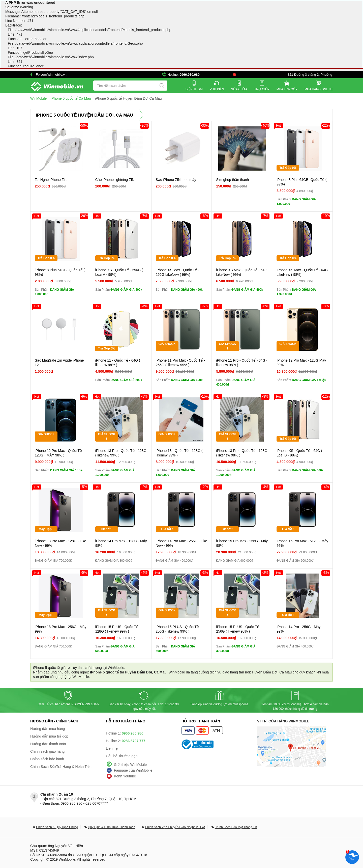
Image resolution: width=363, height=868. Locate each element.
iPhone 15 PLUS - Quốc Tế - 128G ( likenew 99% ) (118, 629)
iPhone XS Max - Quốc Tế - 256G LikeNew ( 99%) (178, 272)
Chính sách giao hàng (47, 751)
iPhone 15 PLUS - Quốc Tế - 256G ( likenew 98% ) (239, 629)
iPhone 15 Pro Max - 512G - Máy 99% (302, 543)
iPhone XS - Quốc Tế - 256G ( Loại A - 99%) (119, 272)
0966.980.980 (190, 75)
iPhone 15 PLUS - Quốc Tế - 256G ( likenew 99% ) (178, 629)
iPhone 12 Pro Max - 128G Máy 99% (301, 363)
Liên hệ (112, 748)
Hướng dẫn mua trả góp (49, 736)
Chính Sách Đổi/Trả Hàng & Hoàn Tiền (61, 767)
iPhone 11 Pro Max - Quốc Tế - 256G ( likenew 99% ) (180, 363)
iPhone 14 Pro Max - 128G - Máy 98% (121, 543)
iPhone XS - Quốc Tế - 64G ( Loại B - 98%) (299, 453)
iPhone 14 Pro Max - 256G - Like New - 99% (181, 543)
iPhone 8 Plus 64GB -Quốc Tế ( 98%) (60, 272)
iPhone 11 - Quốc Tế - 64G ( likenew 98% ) (118, 363)
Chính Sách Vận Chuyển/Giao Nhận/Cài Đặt (175, 827)
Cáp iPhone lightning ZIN (115, 180)
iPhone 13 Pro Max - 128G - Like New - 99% (60, 543)
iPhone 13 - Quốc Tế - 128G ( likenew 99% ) (179, 453)
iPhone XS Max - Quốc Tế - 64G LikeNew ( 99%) (242, 272)
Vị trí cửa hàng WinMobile (283, 721)
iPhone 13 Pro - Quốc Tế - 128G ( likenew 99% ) (121, 453)
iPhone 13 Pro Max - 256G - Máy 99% (61, 629)
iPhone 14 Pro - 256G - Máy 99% (298, 629)
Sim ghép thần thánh (232, 180)
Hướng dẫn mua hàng (48, 729)
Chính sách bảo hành (47, 759)
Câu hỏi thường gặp (122, 756)
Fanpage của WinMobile (133, 770)
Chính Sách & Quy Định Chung (57, 827)
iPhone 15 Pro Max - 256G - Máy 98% (242, 543)
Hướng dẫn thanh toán (48, 744)
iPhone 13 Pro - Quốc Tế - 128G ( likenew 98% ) (242, 453)
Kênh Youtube (125, 776)
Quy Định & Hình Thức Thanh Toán (111, 827)
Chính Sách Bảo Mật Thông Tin (236, 827)
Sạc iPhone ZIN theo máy (176, 180)
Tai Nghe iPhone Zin (51, 180)
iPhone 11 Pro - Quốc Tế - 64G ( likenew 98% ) (242, 363)
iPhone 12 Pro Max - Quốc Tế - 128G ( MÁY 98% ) (59, 453)
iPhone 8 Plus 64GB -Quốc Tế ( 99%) (301, 182)
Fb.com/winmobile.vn (51, 75)
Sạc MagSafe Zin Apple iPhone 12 (59, 363)
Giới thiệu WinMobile (130, 765)
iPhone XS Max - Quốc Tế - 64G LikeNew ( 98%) (302, 272)
